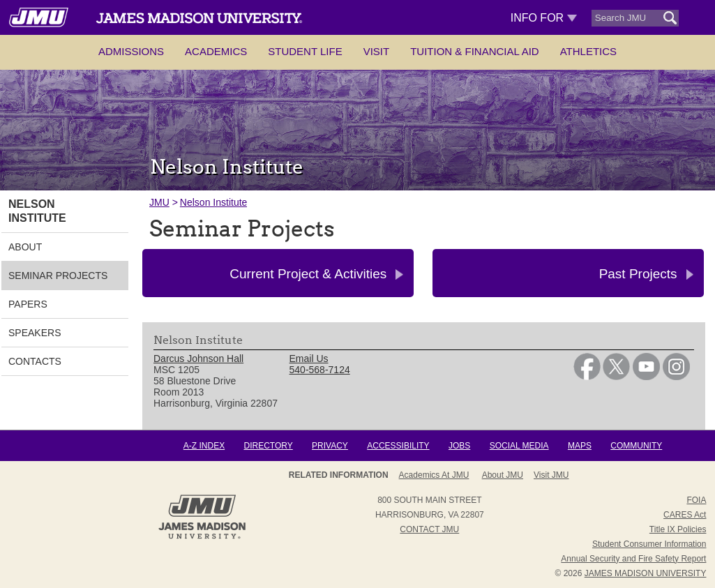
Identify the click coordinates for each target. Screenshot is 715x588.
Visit (377, 51)
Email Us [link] (309, 359)
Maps (580, 446)
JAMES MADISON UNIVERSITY (646, 573)
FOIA (696, 500)
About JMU (503, 475)
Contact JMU (429, 529)
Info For (544, 18)
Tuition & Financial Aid (474, 51)
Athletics (588, 51)
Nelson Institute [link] (37, 211)
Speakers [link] (35, 333)
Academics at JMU (434, 475)
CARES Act (685, 515)
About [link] (25, 247)
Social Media (519, 446)
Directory (268, 446)
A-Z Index (204, 446)
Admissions (131, 51)
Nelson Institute (214, 202)
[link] (587, 377)
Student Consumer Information (649, 544)
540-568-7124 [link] (320, 370)
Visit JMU (551, 475)
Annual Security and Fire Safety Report (633, 559)
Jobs (459, 446)
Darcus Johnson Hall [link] (198, 359)
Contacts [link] (35, 361)
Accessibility (398, 446)
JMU (159, 202)
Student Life (305, 51)
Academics (216, 51)
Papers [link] (28, 304)
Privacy (330, 446)
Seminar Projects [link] (58, 276)
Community (636, 446)
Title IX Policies (678, 529)
